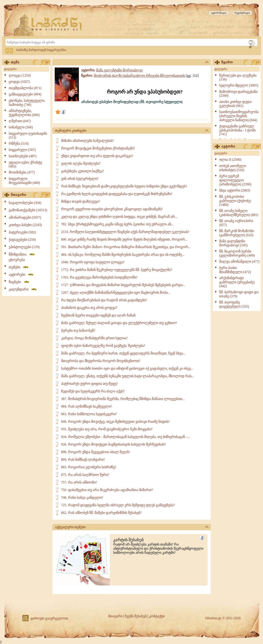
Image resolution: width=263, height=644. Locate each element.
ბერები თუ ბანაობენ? (78, 330)
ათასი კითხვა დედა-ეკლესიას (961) (236, 104)
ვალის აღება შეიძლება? (81, 163)
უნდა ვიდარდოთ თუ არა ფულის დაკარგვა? (97, 156)
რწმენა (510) (19, 143)
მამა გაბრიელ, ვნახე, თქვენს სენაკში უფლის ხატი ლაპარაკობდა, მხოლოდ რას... (128, 376)
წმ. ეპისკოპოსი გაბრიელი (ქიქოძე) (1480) (235, 201)
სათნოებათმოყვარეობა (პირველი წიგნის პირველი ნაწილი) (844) (239, 116)
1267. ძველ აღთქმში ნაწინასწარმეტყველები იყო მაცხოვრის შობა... (116, 293)
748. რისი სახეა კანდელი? (82, 497)
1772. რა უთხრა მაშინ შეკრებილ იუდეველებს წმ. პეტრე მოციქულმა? (117, 270)
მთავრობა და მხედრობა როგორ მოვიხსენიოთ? (101, 361)
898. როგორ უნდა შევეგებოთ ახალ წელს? (96, 452)
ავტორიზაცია (219, 13)
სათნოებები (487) (23, 156)
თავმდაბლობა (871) (25, 88)
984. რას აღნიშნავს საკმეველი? (87, 406)
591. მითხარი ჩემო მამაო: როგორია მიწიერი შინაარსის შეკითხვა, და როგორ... (126, 247)
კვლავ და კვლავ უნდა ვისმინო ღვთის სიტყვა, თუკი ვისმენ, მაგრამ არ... (119, 217)
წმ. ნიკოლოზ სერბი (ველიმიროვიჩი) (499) (237, 253)
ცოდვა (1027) (19, 82)
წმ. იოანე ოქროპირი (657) (236, 223)
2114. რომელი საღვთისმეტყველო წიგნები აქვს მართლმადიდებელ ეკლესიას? (125, 232)
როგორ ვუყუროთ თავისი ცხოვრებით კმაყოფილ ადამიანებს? (112, 209)
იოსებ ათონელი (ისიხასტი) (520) (233, 168)
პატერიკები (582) (22, 232)
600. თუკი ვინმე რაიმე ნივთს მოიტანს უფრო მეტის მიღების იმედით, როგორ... (124, 239)
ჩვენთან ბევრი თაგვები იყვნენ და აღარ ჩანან (98, 315)
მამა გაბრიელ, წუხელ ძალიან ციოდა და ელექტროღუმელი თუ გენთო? (119, 323)
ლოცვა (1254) (20, 75)
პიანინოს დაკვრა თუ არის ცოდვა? (89, 308)
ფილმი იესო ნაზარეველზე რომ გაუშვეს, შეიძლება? (103, 346)
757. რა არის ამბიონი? (79, 482)
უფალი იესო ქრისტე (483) (25, 164)
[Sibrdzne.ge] (57, 24)
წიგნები (19, 282)
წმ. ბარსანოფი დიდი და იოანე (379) (239, 294)
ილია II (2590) (230, 160)
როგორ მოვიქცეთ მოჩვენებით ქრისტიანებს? (98, 148)
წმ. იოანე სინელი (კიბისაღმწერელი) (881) (239, 213)
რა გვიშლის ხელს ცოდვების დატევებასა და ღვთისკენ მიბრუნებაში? (117, 194)
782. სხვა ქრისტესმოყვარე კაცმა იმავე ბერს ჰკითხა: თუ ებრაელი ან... (117, 224)
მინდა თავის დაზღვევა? (81, 201)
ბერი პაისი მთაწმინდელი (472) (235, 270)
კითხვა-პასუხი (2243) (25, 225)
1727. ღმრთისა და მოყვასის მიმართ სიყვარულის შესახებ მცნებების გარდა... (123, 285)
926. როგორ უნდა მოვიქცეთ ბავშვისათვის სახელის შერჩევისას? (114, 444)
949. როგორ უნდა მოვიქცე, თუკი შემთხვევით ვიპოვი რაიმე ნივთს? (115, 422)
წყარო (240, 62)
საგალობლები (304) (25, 203)
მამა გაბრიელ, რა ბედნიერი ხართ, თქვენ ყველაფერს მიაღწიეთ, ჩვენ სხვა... (123, 353)
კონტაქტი (157, 616)
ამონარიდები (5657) (25, 217)
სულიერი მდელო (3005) (239, 85)
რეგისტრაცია (242, 13)
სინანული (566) (21, 127)
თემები (19, 267)
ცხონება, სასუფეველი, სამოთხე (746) (27, 103)
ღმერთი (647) (20, 121)
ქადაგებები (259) (22, 240)
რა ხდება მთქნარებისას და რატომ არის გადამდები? (104, 300)
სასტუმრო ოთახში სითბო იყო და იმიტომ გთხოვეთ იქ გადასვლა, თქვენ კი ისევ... (127, 368)
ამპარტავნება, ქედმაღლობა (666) (24, 113)
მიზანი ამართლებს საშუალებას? (87, 141)
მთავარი (30, 195)
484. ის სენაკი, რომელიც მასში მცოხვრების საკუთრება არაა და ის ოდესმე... (123, 255)
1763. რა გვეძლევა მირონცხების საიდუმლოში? (99, 277)
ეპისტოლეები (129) (24, 247)
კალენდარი (23, 289)
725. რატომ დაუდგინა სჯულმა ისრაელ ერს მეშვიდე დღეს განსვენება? (118, 505)
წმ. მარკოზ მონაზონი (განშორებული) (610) (237, 233)
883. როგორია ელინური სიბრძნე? (89, 467)
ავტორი (240, 147)
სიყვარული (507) (22, 150)
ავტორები (21, 274)
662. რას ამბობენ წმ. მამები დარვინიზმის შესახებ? (101, 513)
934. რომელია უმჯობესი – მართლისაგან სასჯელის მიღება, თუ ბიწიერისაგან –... (126, 437)
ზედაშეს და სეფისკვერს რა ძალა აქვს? (93, 391)
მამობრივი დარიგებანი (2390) (238, 94)
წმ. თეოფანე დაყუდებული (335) (234, 304)
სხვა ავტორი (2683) (235, 190)
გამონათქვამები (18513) (28, 210)
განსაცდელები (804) (25, 94)
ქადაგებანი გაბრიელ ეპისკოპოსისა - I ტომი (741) (237, 130)
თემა (30, 62)
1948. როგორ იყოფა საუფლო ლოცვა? (93, 262)
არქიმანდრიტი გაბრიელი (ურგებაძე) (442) (237, 282)
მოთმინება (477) (22, 172)
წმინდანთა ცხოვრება (22, 257)
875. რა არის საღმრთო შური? (85, 475)
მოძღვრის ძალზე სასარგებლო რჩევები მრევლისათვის (139, 76)
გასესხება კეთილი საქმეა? (83, 171)
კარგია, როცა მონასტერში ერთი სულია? (94, 338)
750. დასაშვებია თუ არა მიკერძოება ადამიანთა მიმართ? (107, 490)
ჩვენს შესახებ (136, 616)
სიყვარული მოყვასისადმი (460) (24, 181)
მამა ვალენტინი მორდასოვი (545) (233, 243)
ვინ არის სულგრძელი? (80, 179)
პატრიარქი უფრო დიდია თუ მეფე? (90, 384)
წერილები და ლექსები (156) (238, 77)
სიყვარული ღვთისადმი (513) (28, 135)
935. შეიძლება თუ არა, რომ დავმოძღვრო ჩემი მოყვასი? (107, 429)
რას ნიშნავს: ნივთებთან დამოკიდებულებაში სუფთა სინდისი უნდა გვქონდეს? (124, 186)
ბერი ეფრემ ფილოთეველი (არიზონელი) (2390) (235, 180)
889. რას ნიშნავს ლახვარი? (83, 460)
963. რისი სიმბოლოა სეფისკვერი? (89, 414)
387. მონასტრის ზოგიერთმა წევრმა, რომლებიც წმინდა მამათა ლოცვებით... (123, 399)
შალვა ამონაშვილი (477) (239, 261)
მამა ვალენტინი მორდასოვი (119, 70)
